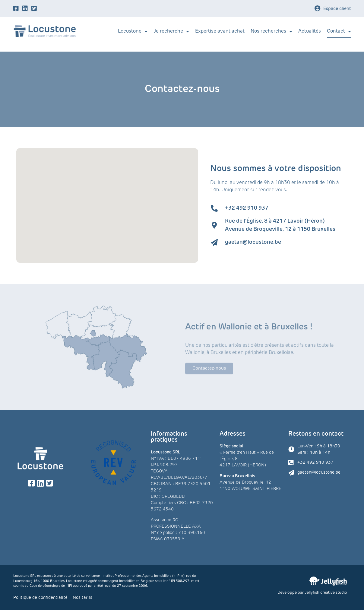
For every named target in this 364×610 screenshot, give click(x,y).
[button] (136, 232)
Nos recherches (271, 31)
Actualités (310, 31)
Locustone (133, 31)
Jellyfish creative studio (326, 593)
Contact (339, 31)
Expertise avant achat (220, 31)
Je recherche (171, 31)
